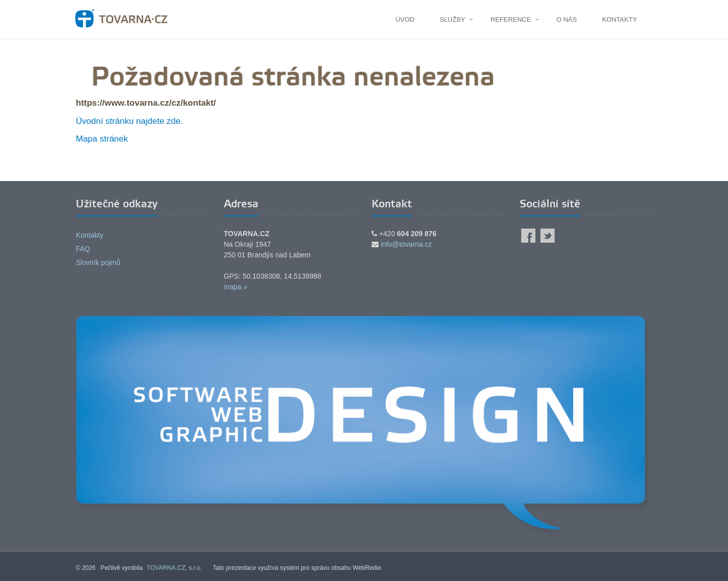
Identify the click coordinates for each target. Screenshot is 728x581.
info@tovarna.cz (406, 244)
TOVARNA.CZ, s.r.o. (175, 568)
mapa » (236, 287)
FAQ (83, 249)
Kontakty (620, 19)
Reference (511, 19)
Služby (453, 19)
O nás (566, 19)
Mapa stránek (102, 139)
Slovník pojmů (98, 262)
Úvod (405, 19)
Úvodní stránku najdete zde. (129, 121)
